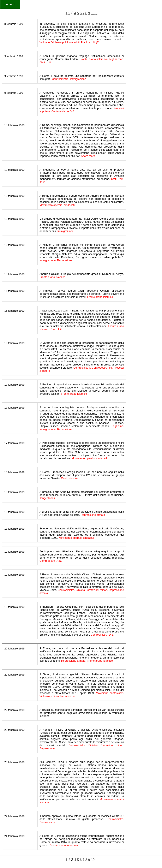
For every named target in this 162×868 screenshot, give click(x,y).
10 (93, 13)
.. (96, 13)
